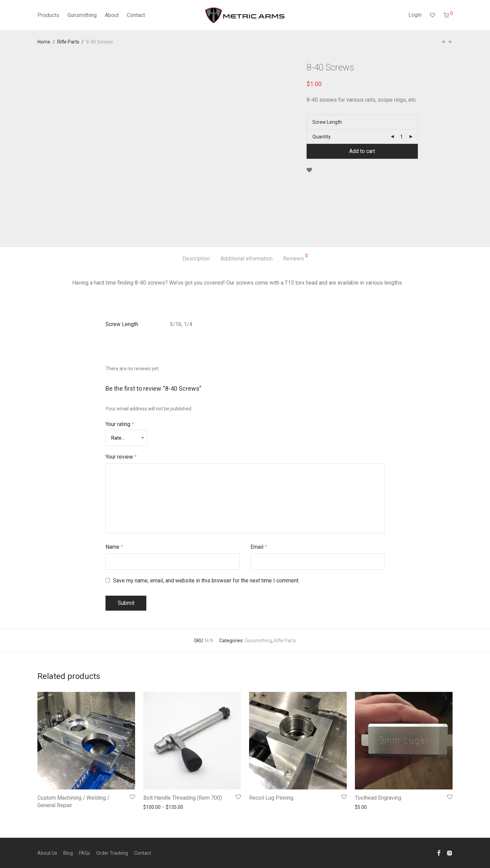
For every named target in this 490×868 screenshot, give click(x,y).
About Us (47, 853)
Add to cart (362, 151)
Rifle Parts (68, 42)
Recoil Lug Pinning (271, 798)
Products (48, 15)
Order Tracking (112, 853)
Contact (136, 15)
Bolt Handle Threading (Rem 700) (183, 798)
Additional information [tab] (247, 259)
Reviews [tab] (296, 258)
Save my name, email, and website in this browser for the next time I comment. (206, 581)
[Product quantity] (402, 137)
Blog (68, 853)
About (112, 15)
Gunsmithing (82, 15)
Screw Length (327, 122)
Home (44, 42)
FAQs (85, 853)
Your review (121, 457)
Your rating (120, 424)
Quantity (322, 137)
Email (259, 547)
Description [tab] (196, 259)
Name (114, 547)
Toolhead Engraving (378, 798)
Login (415, 15)
